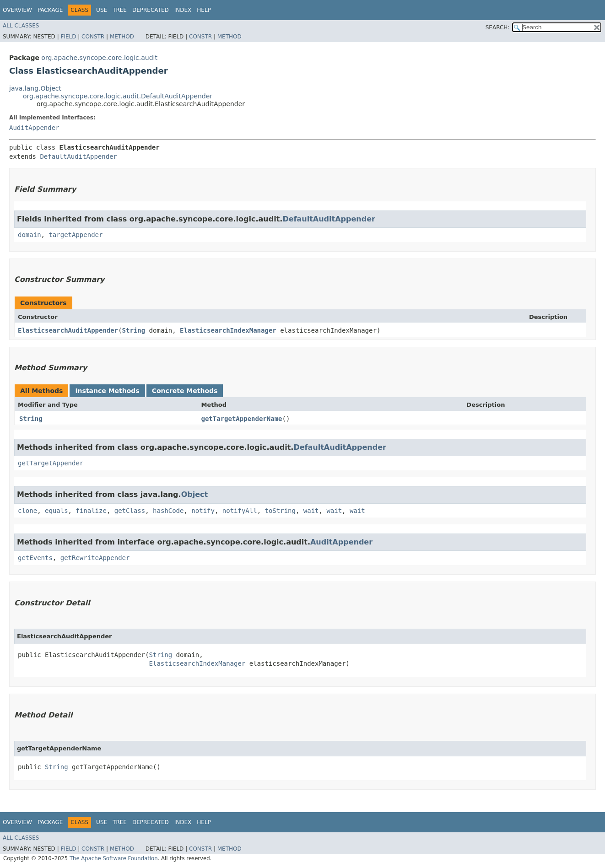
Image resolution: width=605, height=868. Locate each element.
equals (57, 511)
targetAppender (76, 235)
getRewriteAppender (95, 558)
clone (27, 511)
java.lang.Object (35, 88)
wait (311, 511)
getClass (130, 511)
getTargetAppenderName (242, 419)
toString (280, 511)
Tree (120, 10)
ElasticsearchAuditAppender (68, 330)
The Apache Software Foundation (114, 858)
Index (183, 10)
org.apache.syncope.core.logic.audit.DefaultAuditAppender (118, 96)
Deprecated (151, 10)
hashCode (168, 511)
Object (195, 494)
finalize (91, 511)
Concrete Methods (185, 391)
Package (50, 10)
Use (102, 10)
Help (204, 10)
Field (68, 37)
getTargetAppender (51, 463)
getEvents (35, 558)
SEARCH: (498, 27)
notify (203, 511)
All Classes (21, 26)
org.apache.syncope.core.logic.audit (99, 58)
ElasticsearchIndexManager (228, 330)
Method (122, 37)
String (134, 330)
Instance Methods (107, 391)
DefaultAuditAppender (78, 156)
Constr (93, 37)
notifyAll (240, 511)
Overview (17, 10)
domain (30, 235)
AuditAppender (34, 128)
